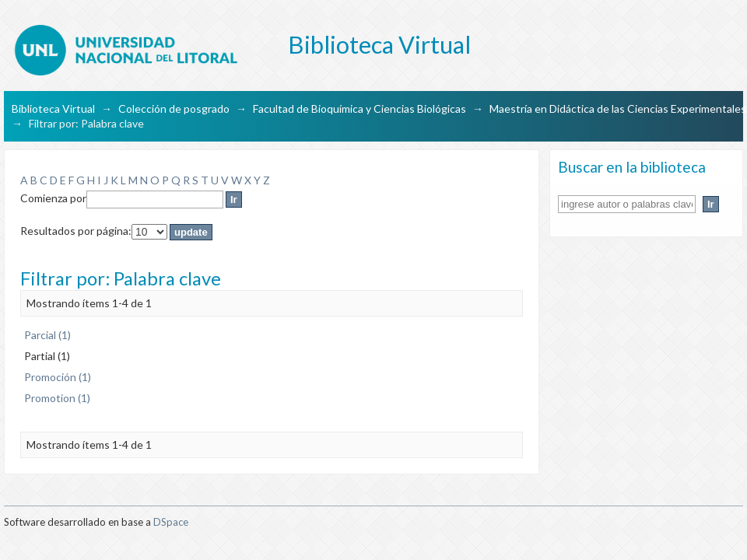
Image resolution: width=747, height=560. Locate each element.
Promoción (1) (58, 377)
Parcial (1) (47, 335)
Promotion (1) (57, 398)
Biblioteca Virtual (53, 108)
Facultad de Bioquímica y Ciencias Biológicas (359, 108)
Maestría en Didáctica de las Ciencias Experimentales (618, 108)
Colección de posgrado (174, 108)
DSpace (171, 522)
